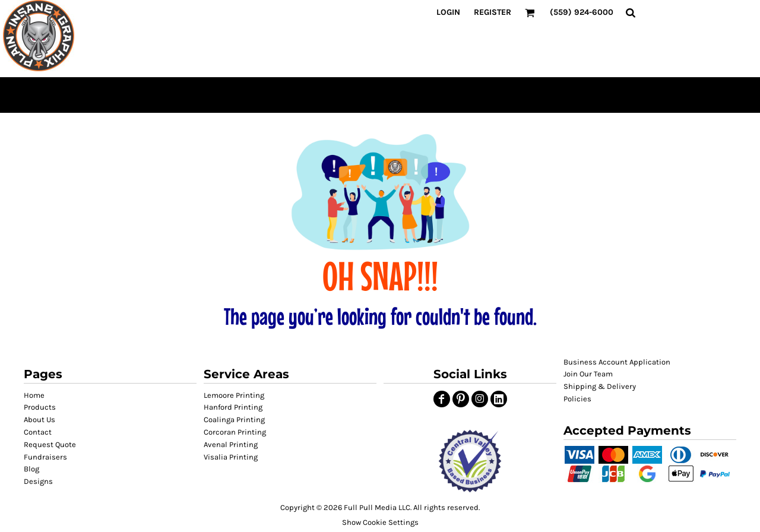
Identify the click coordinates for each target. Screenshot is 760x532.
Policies (577, 399)
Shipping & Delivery (600, 386)
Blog (31, 469)
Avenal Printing (231, 444)
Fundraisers (45, 457)
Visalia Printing (231, 457)
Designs (38, 481)
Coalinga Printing (234, 419)
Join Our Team (588, 374)
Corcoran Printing (235, 432)
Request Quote (50, 444)
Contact (38, 432)
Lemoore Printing (234, 395)
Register (493, 12)
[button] (470, 461)
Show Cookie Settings (380, 522)
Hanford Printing (233, 407)
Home (34, 395)
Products (40, 407)
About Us (39, 419)
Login (448, 12)
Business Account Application (617, 362)
